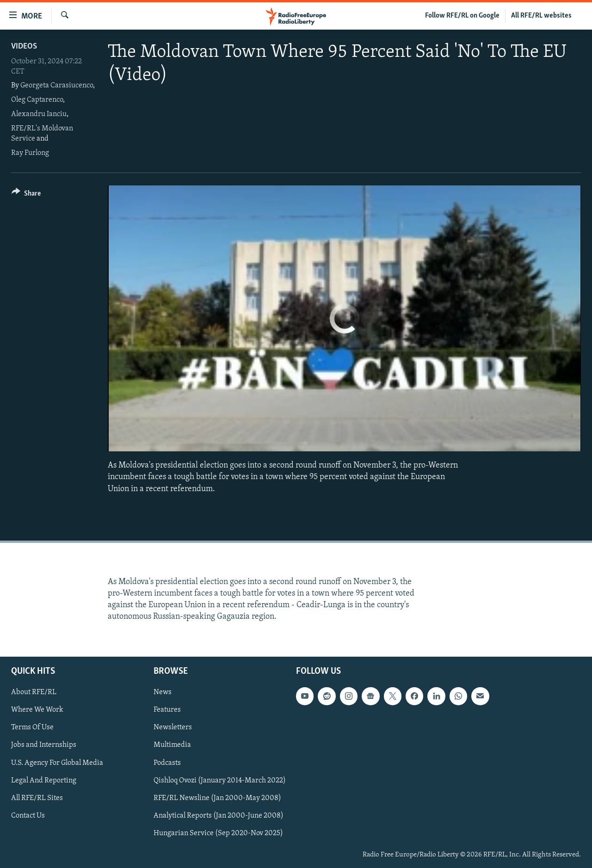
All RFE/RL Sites (37, 798)
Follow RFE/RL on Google (462, 16)
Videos (24, 46)
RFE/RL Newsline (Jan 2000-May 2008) (217, 798)
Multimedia (172, 745)
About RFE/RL (34, 692)
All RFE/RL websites (541, 16)
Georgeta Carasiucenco (57, 86)
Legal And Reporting (44, 780)
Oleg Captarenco (37, 100)
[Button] (26, 195)
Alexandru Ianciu (39, 114)
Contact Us (28, 815)
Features (167, 710)
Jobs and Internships (44, 745)
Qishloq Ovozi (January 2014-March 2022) (220, 780)
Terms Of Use (32, 727)
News (163, 692)
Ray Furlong (30, 153)
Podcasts (167, 763)
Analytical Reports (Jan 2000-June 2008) (219, 815)
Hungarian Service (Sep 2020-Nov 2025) (218, 833)
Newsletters (173, 727)
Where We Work (37, 710)
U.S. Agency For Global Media (57, 763)
